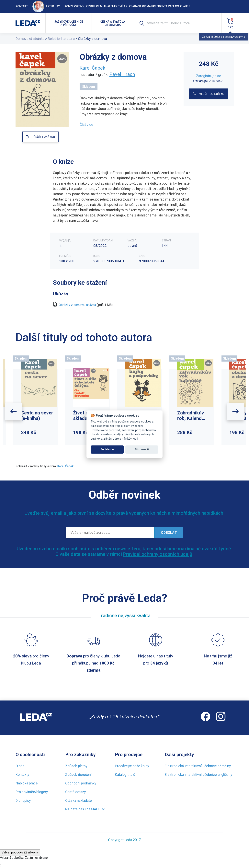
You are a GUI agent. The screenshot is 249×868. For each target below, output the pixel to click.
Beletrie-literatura (61, 39)
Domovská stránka (30, 39)
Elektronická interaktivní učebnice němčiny (198, 766)
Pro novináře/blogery (32, 792)
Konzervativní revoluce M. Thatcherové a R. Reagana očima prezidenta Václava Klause (127, 6)
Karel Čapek (92, 68)
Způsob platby (76, 766)
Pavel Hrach (122, 74)
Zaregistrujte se (209, 76)
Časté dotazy (76, 792)
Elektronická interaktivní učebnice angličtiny (198, 775)
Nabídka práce (27, 783)
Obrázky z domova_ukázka (77, 305)
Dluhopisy (23, 800)
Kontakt (22, 6)
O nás (20, 766)
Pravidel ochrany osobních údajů (158, 554)
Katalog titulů (125, 775)
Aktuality (46, 6)
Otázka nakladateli (79, 800)
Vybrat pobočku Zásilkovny (20, 852)
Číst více (86, 125)
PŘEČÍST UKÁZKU (43, 137)
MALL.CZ (98, 809)
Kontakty (22, 775)
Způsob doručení (78, 775)
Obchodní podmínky (81, 783)
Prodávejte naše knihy (132, 766)
